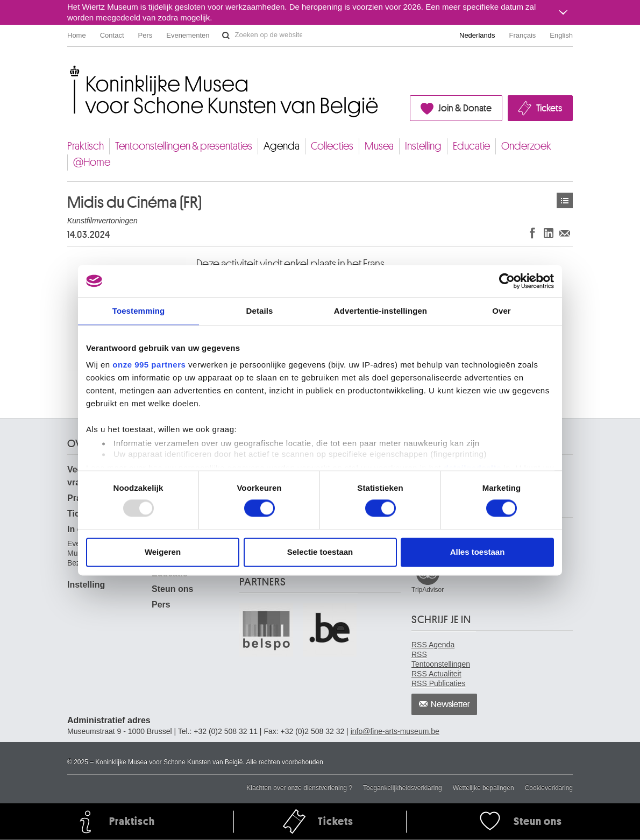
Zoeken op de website (226, 36)
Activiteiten (565, 200)
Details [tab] (260, 311)
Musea (379, 146)
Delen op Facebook (532, 233)
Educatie (471, 146)
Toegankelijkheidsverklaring (403, 788)
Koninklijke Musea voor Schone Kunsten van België (70, 70)
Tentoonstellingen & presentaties (184, 146)
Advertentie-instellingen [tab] (381, 311)
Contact (112, 35)
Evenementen (188, 35)
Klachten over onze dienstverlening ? (299, 788)
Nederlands (477, 35)
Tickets (549, 108)
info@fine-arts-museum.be (395, 731)
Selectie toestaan (320, 552)
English (561, 35)
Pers (145, 35)
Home (77, 35)
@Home (92, 162)
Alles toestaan (478, 552)
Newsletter (450, 704)
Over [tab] (502, 311)
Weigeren (163, 552)
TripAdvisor (428, 590)
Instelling (423, 146)
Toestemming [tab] (139, 311)
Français (523, 35)
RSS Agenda (433, 645)
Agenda (282, 146)
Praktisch (86, 146)
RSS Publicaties (438, 683)
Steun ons (172, 589)
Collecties (332, 146)
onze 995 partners (149, 365)
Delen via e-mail (565, 233)
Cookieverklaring (549, 788)
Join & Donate (465, 108)
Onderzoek (526, 146)
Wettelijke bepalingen (483, 788)
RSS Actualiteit (436, 674)
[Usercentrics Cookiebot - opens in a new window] (507, 281)
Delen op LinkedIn (549, 233)
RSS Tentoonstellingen (441, 659)
